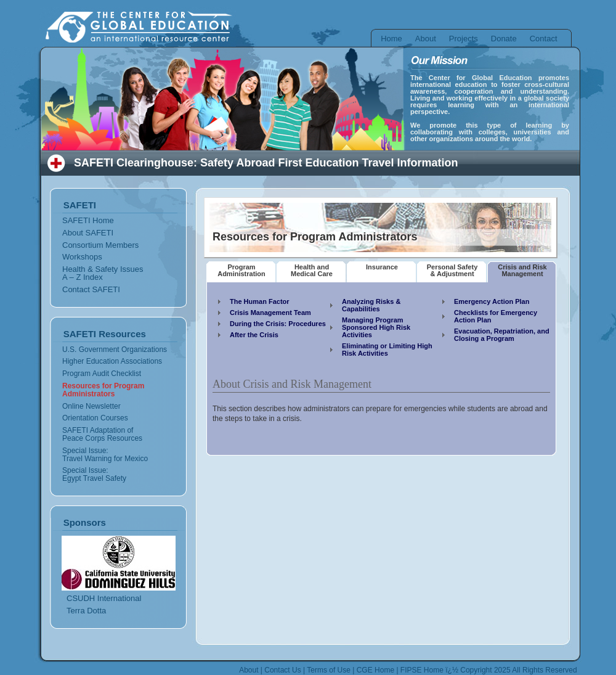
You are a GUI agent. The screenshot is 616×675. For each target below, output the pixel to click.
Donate (504, 39)
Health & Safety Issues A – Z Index (103, 273)
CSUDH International (104, 598)
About (426, 39)
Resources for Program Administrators (103, 390)
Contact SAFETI (91, 289)
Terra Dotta (86, 611)
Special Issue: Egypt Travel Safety (94, 474)
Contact (544, 39)
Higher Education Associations (112, 361)
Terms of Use (329, 670)
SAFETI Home (88, 220)
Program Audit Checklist (102, 374)
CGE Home (375, 670)
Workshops (82, 257)
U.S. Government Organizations (115, 350)
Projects (464, 39)
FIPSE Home (422, 670)
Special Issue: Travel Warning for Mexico (105, 455)
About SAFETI (88, 233)
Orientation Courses (95, 418)
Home (391, 39)
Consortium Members (100, 245)
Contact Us (282, 670)
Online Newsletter (91, 406)
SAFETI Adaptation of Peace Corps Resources (102, 434)
